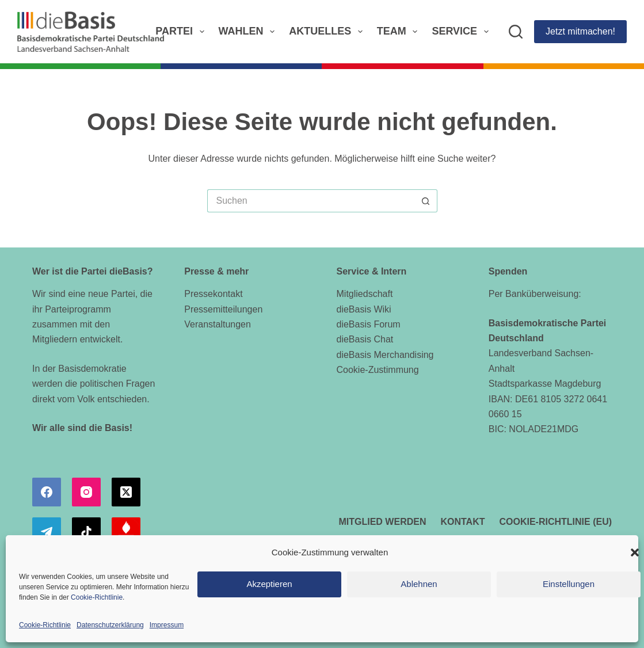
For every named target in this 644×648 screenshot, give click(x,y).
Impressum (167, 625)
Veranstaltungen (218, 324)
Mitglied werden (382, 522)
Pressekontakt (213, 294)
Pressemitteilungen (223, 309)
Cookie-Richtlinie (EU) (556, 522)
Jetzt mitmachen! (580, 31)
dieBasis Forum (369, 324)
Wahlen (249, 32)
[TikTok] (86, 532)
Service (462, 32)
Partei (182, 32)
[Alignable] (126, 532)
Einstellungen (569, 584)
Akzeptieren (269, 584)
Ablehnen (419, 584)
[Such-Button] (426, 201)
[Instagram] (86, 492)
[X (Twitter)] (126, 492)
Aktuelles (328, 32)
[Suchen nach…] (311, 201)
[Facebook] (47, 492)
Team (400, 32)
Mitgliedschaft (365, 294)
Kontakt (462, 522)
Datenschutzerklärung (110, 625)
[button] (635, 552)
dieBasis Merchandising (385, 355)
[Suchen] (516, 32)
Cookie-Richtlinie (97, 597)
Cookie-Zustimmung (378, 370)
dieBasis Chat (365, 339)
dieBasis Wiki (364, 309)
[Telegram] (47, 532)
